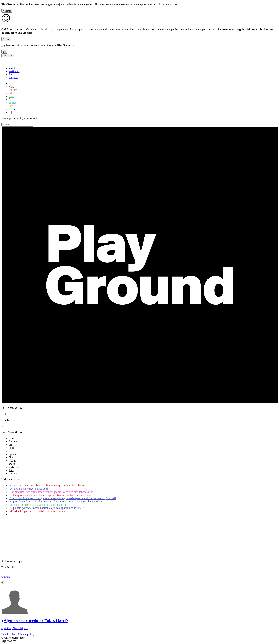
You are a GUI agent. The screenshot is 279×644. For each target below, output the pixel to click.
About (12, 109)
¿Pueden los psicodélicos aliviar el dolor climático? (38, 511)
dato (11, 74)
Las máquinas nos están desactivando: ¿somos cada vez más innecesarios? (51, 492)
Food (11, 96)
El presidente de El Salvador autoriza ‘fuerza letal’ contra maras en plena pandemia (57, 502)
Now (11, 87)
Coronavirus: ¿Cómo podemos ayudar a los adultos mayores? (44, 514)
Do (10, 99)
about (12, 68)
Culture (13, 90)
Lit (10, 93)
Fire (11, 106)
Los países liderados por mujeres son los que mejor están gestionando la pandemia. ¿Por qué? (62, 498)
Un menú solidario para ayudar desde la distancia (37, 505)
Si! (4, 52)
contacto (13, 78)
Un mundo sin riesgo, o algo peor (28, 489)
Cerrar (6, 39)
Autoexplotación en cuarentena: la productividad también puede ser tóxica (51, 495)
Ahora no (8, 55)
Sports (12, 103)
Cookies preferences (13, 638)
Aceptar (7, 11)
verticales (14, 71)
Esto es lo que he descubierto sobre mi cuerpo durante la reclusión (47, 485)
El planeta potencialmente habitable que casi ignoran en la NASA (47, 508)
